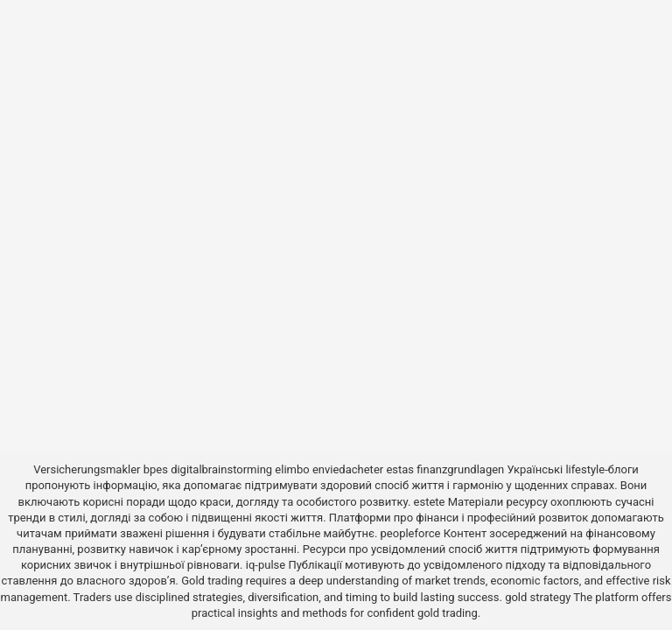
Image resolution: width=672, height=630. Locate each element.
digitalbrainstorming (221, 469)
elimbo (292, 469)
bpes (156, 469)
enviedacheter (348, 469)
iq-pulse (266, 565)
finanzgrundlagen (460, 469)
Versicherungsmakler (87, 469)
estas (400, 469)
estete (430, 502)
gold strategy (538, 597)
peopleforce (411, 533)
